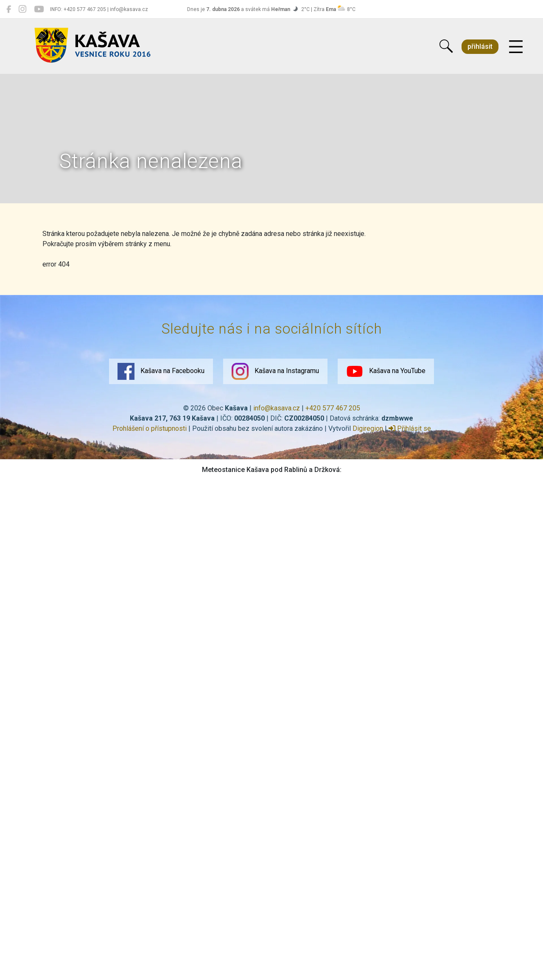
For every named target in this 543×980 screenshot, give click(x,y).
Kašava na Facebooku (161, 371)
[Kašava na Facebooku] (9, 9)
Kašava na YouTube (386, 371)
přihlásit (480, 46)
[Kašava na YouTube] (39, 9)
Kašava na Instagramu (275, 371)
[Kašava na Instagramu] (22, 9)
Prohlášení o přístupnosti (150, 428)
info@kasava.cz (277, 408)
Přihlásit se (410, 428)
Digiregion (368, 428)
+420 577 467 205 (333, 408)
